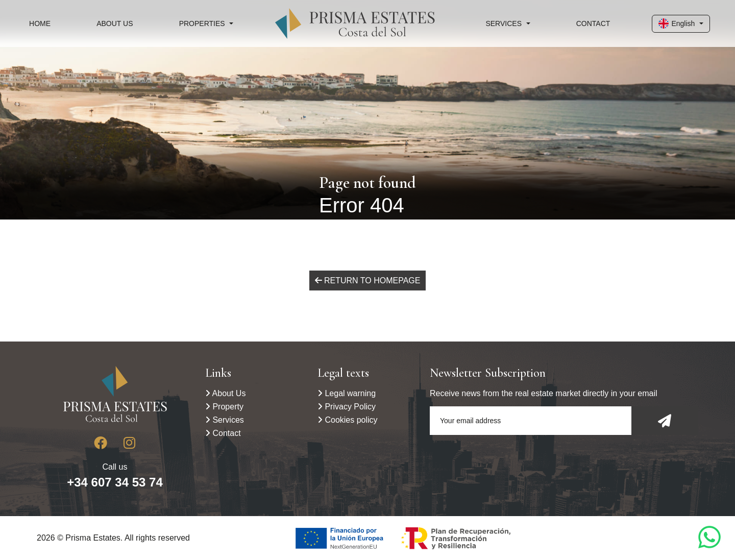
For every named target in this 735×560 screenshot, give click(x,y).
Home (40, 23)
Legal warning (347, 393)
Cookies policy (348, 420)
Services (225, 420)
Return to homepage (368, 281)
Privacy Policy (347, 407)
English (677, 23)
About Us (115, 23)
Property (224, 407)
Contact (593, 23)
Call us (115, 476)
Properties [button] (202, 23)
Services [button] (504, 23)
